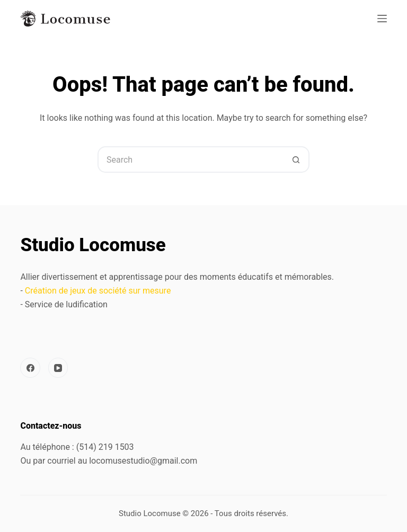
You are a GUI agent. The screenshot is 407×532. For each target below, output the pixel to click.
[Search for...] (190, 159)
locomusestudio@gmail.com (143, 461)
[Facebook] (30, 368)
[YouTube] (58, 368)
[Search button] (296, 159)
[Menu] (382, 19)
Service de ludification (66, 304)
